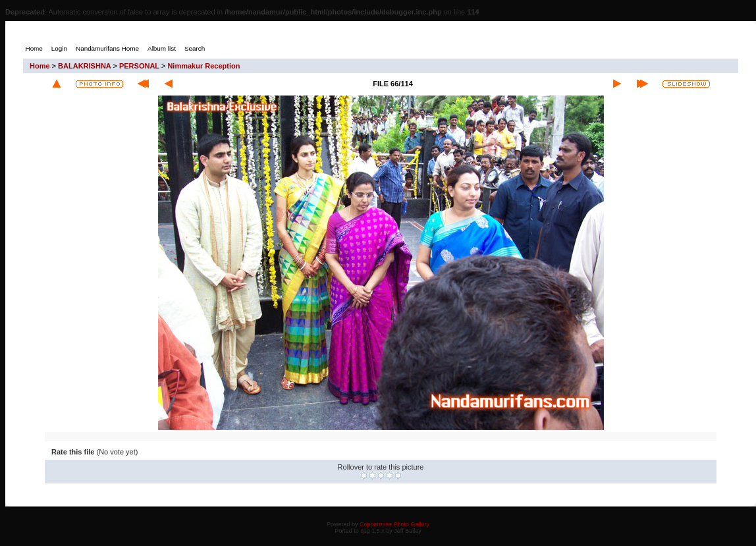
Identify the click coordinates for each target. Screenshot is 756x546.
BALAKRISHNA (84, 66)
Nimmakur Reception (203, 66)
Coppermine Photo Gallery (394, 524)
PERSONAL (139, 66)
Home (40, 66)
